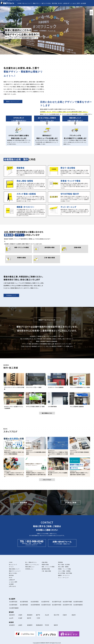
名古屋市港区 (24, 605)
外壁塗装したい (29, 569)
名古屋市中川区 (67, 605)
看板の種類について (14, 569)
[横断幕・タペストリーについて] (25, 211)
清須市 (74, 615)
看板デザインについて (15, 571)
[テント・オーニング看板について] (69, 210)
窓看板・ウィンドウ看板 (64, 569)
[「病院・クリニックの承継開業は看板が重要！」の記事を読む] (36, 446)
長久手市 (57, 615)
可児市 (47, 625)
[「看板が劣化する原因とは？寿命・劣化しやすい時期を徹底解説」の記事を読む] (14, 446)
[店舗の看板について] (75, 249)
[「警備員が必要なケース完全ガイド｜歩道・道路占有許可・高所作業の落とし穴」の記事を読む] (36, 467)
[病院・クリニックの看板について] (19, 249)
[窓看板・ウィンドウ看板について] (69, 184)
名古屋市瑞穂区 (14, 608)
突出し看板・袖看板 (63, 567)
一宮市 (38, 618)
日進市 (65, 615)
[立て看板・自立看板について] (69, 171)
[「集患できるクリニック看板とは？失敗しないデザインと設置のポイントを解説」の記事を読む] (58, 446)
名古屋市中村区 (57, 605)
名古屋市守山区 (57, 602)
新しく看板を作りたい (31, 562)
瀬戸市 (38, 615)
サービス (11, 567)
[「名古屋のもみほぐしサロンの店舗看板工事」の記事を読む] (58, 467)
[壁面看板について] (25, 171)
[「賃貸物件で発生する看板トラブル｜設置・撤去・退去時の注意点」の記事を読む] (80, 467)
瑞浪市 (56, 625)
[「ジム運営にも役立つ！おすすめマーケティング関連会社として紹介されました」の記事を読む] (14, 467)
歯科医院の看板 (46, 569)
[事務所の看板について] (19, 259)
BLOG (60, 3)
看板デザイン (37, 3)
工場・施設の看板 (46, 571)
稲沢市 (29, 618)
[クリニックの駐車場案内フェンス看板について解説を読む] (80, 382)
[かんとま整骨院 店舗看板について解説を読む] (80, 401)
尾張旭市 (30, 615)
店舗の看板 (45, 562)
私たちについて (27, 3)
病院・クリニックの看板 (48, 567)
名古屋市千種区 (67, 602)
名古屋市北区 (13, 602)
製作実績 (55, 3)
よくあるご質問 (75, 3)
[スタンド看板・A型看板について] (25, 197)
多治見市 (12, 625)
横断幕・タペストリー (64, 575)
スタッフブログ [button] (47, 480)
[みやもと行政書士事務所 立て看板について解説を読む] (36, 401)
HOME (20, 3)
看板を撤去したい (30, 567)
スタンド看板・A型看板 (64, 571)
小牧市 (20, 615)
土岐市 (20, 625)
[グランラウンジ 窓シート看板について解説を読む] (36, 382)
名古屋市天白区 (46, 605)
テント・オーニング (63, 578)
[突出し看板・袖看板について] (25, 184)
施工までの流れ (46, 3)
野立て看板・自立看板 (64, 565)
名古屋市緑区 (13, 605)
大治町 (20, 618)
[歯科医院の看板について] (47, 249)
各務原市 (30, 625)
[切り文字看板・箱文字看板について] (69, 197)
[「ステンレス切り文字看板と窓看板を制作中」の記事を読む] (80, 446)
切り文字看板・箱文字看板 (65, 573)
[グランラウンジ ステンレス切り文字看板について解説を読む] (14, 382)
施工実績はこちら (47, 413)
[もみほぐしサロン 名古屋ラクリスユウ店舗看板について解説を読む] (14, 401)
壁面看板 (60, 562)
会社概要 (83, 3)
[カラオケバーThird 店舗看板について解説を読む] (58, 382)
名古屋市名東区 (78, 602)
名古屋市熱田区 (78, 605)
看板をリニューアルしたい (32, 565)
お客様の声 (66, 3)
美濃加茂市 (39, 625)
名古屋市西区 (35, 602)
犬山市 (47, 615)
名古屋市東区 (24, 602)
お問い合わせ (22, 7)
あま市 (11, 618)
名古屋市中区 (45, 602)
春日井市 (12, 615)
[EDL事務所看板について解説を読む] (58, 401)
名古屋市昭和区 (35, 605)
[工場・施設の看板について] (47, 259)
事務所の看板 (45, 565)
